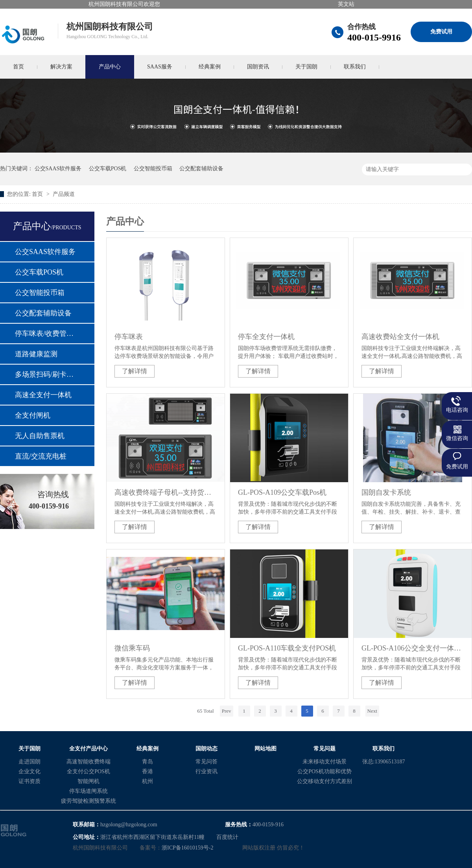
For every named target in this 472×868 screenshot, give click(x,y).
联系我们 (355, 67)
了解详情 (135, 371)
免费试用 (441, 32)
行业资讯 (206, 771)
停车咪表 (129, 337)
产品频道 (64, 194)
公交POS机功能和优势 (324, 771)
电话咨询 (457, 410)
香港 (147, 771)
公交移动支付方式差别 (324, 781)
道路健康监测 (36, 354)
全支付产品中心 (88, 749)
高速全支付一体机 (43, 395)
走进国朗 (29, 762)
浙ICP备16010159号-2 (187, 848)
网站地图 (265, 749)
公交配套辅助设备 (201, 169)
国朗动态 (206, 749)
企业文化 (29, 771)
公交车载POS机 (108, 169)
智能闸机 (88, 781)
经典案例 (210, 67)
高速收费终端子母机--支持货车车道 (166, 492)
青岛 (147, 762)
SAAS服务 (160, 67)
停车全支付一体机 (266, 337)
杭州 (147, 781)
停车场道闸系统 (88, 791)
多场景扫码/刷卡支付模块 (47, 374)
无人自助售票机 (40, 436)
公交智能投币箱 (153, 169)
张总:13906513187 (384, 762)
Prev (227, 711)
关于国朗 (306, 67)
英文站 (346, 4)
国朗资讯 (258, 67)
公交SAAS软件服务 (58, 169)
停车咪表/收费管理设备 (47, 334)
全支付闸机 (33, 415)
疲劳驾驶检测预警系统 (88, 801)
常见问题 (324, 749)
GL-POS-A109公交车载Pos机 (282, 492)
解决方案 (61, 67)
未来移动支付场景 (324, 762)
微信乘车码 (132, 648)
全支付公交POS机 (88, 771)
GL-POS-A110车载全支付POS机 (287, 648)
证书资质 (29, 781)
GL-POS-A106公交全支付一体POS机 (413, 648)
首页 (38, 194)
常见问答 (206, 762)
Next (372, 711)
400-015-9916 (374, 37)
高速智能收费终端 (88, 762)
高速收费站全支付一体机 (400, 337)
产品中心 (110, 67)
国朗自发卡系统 (386, 492)
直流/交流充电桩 (41, 456)
